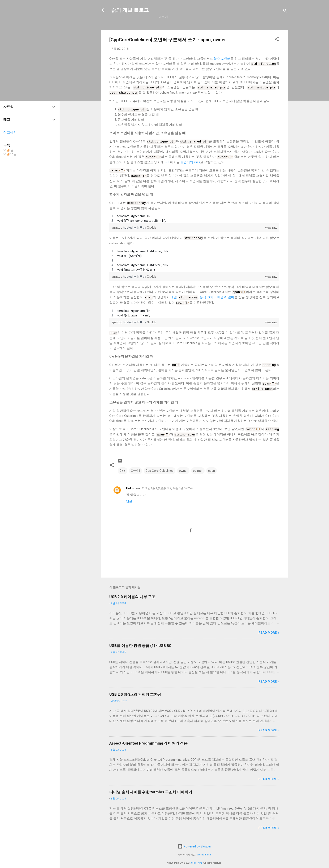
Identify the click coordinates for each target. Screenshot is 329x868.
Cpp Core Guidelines (160, 465)
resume (198, 17)
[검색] (285, 11)
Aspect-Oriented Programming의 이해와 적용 (148, 737)
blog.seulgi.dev (226, 17)
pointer (198, 465)
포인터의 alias (190, 160)
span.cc (117, 318)
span (211, 465)
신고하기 (10, 132)
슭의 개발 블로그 (130, 10)
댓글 (12, 154)
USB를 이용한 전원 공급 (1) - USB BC (140, 639)
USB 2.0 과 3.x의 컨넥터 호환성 (135, 688)
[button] (277, 40)
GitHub (164, 17)
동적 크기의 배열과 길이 (217, 294)
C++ (123, 465)
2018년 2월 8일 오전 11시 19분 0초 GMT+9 (167, 482)
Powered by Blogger (194, 841)
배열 (174, 294)
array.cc (117, 225)
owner (183, 465)
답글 (129, 495)
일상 (181, 17)
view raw (271, 225)
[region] (194, 216)
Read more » (269, 627)
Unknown (133, 482)
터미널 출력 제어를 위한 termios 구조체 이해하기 (151, 786)
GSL (167, 160)
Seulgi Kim (197, 857)
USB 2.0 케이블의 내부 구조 (132, 591)
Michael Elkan (204, 849)
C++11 (136, 465)
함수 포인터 (222, 59)
